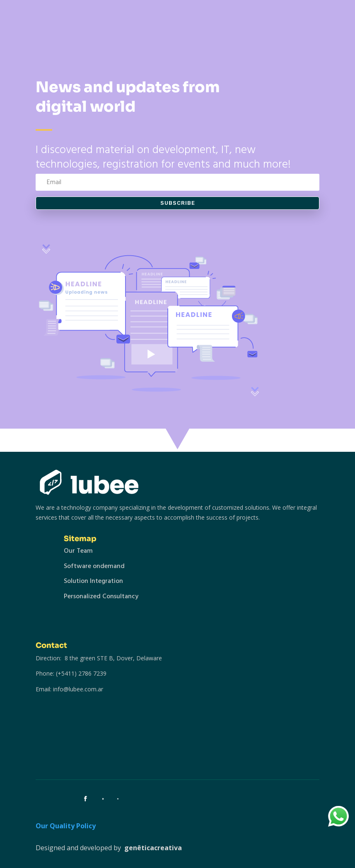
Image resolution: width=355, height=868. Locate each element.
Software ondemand (94, 566)
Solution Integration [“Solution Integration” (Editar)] (93, 581)
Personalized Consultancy (101, 596)
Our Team (78, 551)
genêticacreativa (153, 848)
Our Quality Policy (66, 826)
